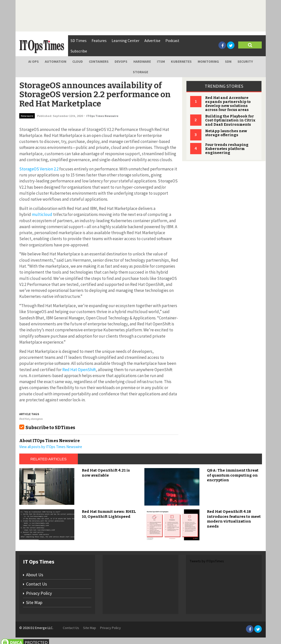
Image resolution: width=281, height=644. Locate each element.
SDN (228, 61)
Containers (99, 61)
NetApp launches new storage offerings (226, 133)
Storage (140, 72)
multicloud (42, 214)
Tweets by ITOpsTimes (207, 561)
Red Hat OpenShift (79, 370)
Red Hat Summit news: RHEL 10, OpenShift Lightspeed (109, 514)
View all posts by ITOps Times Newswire (51, 447)
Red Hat (24, 419)
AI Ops (34, 61)
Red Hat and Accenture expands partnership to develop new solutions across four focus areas (228, 104)
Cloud (78, 61)
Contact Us (37, 584)
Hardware (142, 61)
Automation (56, 61)
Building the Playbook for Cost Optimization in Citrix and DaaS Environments (230, 120)
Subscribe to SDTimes (50, 428)
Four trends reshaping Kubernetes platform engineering (227, 149)
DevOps (121, 61)
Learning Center (125, 40)
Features (99, 40)
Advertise (152, 40)
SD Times (79, 40)
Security (245, 61)
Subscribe (79, 51)
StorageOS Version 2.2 (39, 169)
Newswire (27, 116)
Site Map (34, 602)
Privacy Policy (39, 593)
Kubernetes (181, 61)
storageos (37, 419)
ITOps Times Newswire (102, 116)
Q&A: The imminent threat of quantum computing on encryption (233, 475)
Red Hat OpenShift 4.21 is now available (106, 473)
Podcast (172, 40)
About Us (35, 575)
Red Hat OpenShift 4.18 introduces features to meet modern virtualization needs (234, 519)
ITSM (161, 61)
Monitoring (208, 61)
